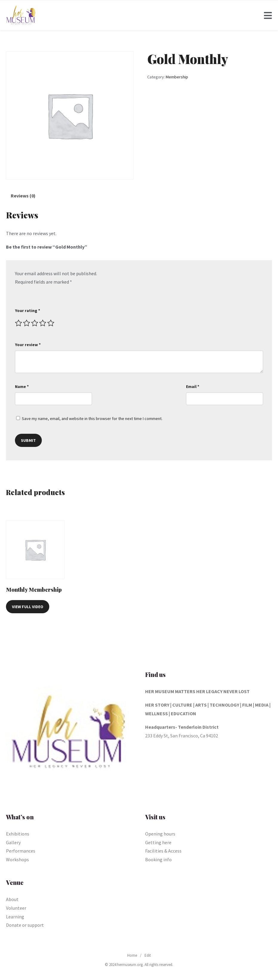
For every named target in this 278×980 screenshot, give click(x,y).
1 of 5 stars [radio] (19, 323)
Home (132, 955)
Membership (177, 77)
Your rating (27, 311)
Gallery (13, 842)
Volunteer (16, 908)
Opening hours (160, 834)
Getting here (158, 842)
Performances (21, 851)
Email (193, 386)
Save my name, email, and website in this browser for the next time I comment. (92, 419)
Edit (148, 955)
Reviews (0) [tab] (23, 196)
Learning (15, 917)
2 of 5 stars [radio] (27, 323)
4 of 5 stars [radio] (43, 323)
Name (22, 386)
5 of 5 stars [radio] (51, 323)
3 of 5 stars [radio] (35, 323)
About (12, 899)
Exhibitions (18, 834)
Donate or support (25, 925)
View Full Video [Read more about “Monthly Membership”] (28, 607)
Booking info (158, 859)
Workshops (17, 859)
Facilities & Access (163, 851)
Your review (28, 345)
